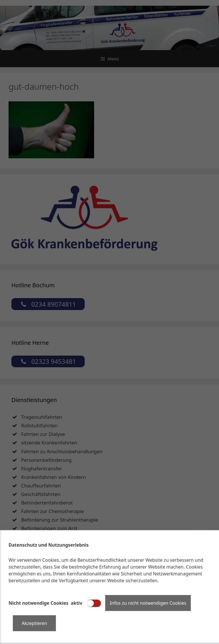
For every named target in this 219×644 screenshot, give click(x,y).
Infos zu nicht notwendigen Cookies (148, 603)
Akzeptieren (34, 623)
